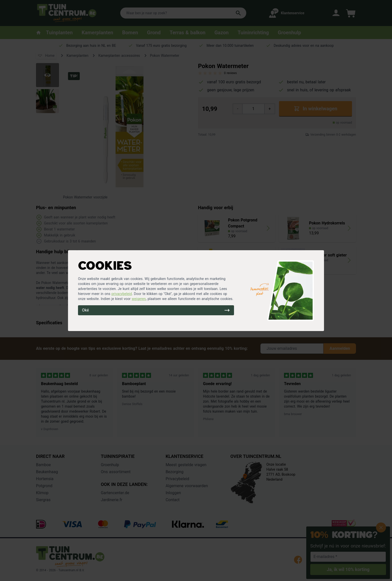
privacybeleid (122, 294)
